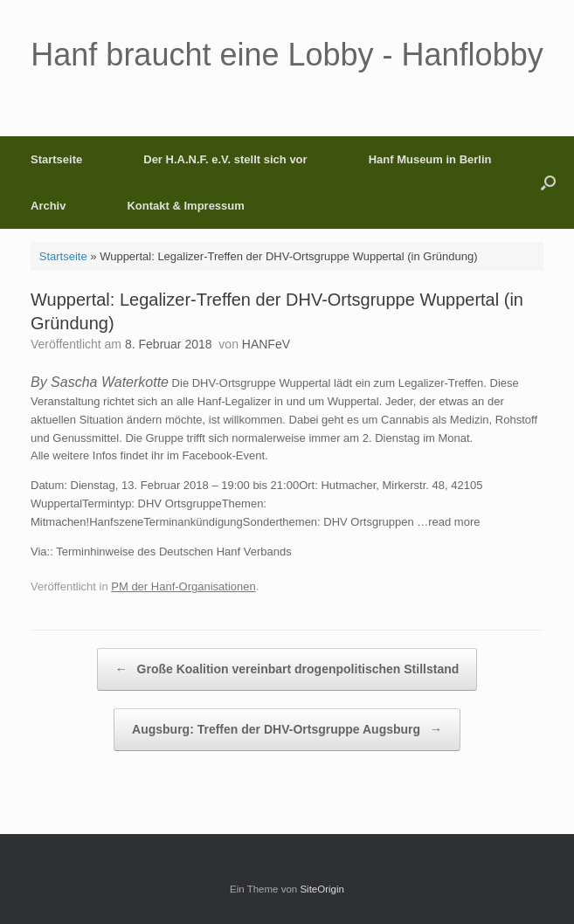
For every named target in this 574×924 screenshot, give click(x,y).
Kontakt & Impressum (185, 206)
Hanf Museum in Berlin (430, 159)
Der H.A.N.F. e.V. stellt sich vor (225, 159)
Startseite (56, 159)
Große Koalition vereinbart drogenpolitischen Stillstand (287, 669)
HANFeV (266, 344)
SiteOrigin (322, 889)
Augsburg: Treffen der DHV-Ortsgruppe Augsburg (287, 730)
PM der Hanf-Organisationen (183, 586)
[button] (548, 183)
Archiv (48, 206)
